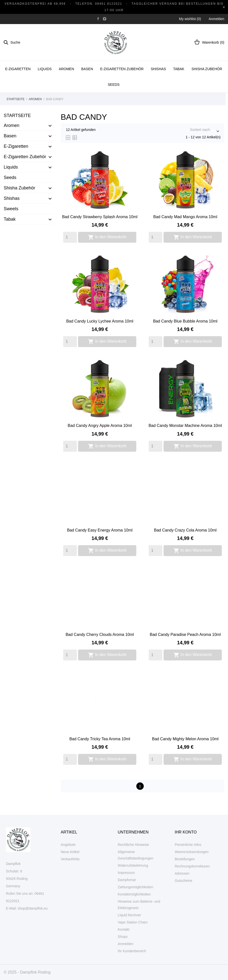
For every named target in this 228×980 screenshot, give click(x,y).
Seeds (114, 85)
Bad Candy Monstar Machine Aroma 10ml (185, 426)
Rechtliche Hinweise (133, 845)
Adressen (182, 873)
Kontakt (124, 929)
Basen (87, 69)
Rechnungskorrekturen (192, 866)
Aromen (66, 69)
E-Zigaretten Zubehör (122, 69)
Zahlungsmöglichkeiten (135, 887)
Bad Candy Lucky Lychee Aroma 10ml (100, 321)
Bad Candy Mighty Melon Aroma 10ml (185, 739)
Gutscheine (184, 881)
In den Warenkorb (107, 237)
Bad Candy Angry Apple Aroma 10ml (100, 426)
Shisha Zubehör (207, 69)
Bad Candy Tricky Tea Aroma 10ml (100, 739)
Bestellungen (185, 859)
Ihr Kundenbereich (132, 951)
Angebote (68, 845)
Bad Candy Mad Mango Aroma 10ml (185, 217)
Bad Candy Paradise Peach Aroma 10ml (185, 635)
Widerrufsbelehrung (133, 865)
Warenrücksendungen (192, 852)
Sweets (11, 209)
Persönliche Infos (188, 845)
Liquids (45, 69)
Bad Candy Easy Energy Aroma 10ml (100, 530)
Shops (123, 937)
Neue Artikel (70, 852)
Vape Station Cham (133, 922)
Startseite (17, 116)
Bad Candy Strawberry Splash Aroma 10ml (100, 217)
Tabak (179, 69)
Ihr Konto (186, 832)
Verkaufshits (70, 859)
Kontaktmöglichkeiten (134, 894)
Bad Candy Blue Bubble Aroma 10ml (185, 321)
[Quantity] (70, 237)
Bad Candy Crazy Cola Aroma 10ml (185, 530)
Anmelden (126, 944)
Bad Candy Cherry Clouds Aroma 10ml (100, 635)
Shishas (158, 69)
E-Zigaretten (18, 69)
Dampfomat (127, 880)
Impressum (126, 873)
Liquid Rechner (129, 915)
